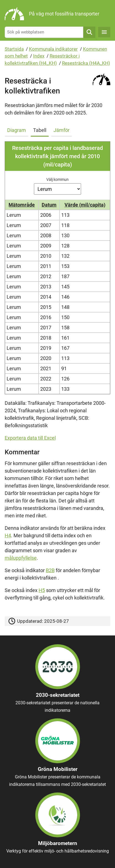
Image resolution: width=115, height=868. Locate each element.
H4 (8, 535)
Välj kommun (57, 179)
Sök (89, 32)
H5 (42, 590)
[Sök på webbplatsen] (44, 32)
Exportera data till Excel (30, 438)
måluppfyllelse (21, 558)
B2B (50, 570)
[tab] (18, 129)
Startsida (14, 49)
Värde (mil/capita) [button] (85, 205)
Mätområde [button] (22, 205)
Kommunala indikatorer (53, 49)
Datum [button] (49, 205)
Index (39, 56)
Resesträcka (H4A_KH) (86, 63)
